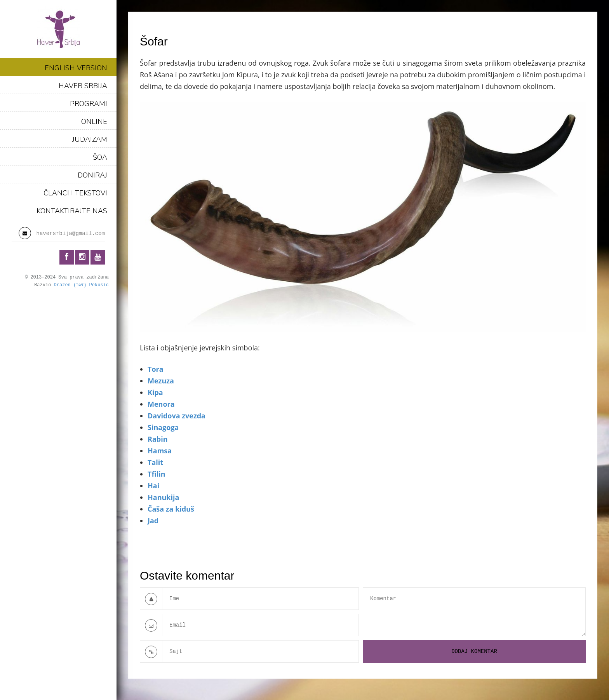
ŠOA (100, 157)
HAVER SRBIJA (83, 86)
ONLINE (94, 122)
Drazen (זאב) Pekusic (81, 285)
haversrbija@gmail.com (71, 233)
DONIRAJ (92, 175)
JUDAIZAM (90, 139)
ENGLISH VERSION (76, 68)
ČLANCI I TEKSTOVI (75, 193)
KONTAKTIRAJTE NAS (72, 211)
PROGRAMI (89, 104)
